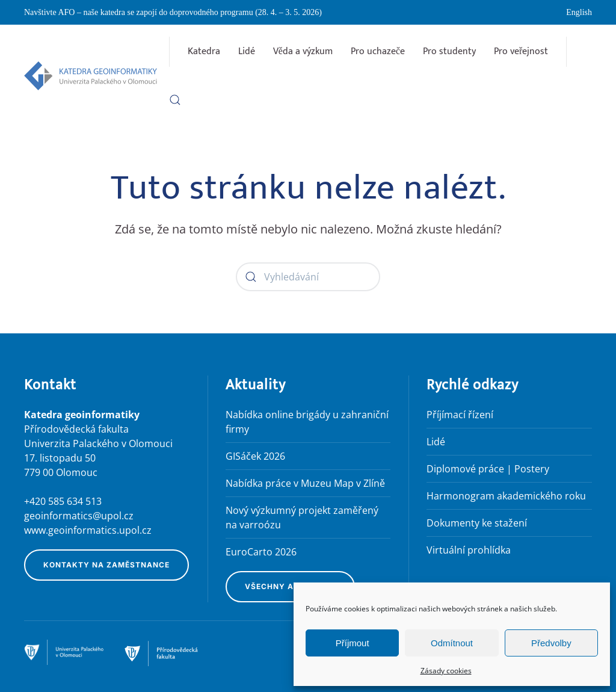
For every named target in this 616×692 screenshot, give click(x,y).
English (579, 12)
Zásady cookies (446, 671)
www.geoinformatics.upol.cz (88, 530)
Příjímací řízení (460, 415)
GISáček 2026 (255, 456)
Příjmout (353, 643)
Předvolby (551, 643)
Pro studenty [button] (449, 51)
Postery (532, 469)
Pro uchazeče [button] (378, 51)
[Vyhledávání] (308, 277)
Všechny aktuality (290, 586)
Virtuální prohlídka (469, 550)
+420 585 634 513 (63, 501)
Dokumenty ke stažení (477, 523)
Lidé (247, 51)
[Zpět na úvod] (91, 76)
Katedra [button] (204, 51)
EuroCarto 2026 (261, 552)
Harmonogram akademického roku (506, 496)
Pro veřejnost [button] (521, 51)
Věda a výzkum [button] (303, 51)
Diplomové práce (465, 469)
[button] (175, 100)
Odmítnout (452, 643)
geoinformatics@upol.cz (79, 516)
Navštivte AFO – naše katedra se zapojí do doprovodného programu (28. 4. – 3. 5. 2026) (173, 12)
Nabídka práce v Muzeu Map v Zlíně (305, 483)
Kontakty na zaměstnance (106, 565)
